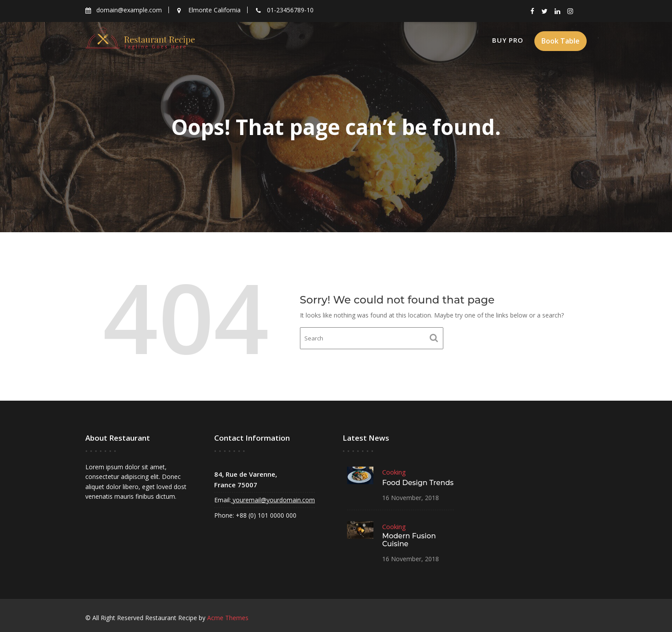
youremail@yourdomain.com (272, 499)
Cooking (394, 472)
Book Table (561, 41)
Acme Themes (228, 618)
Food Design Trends (418, 483)
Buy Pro (508, 40)
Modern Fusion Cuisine (409, 539)
